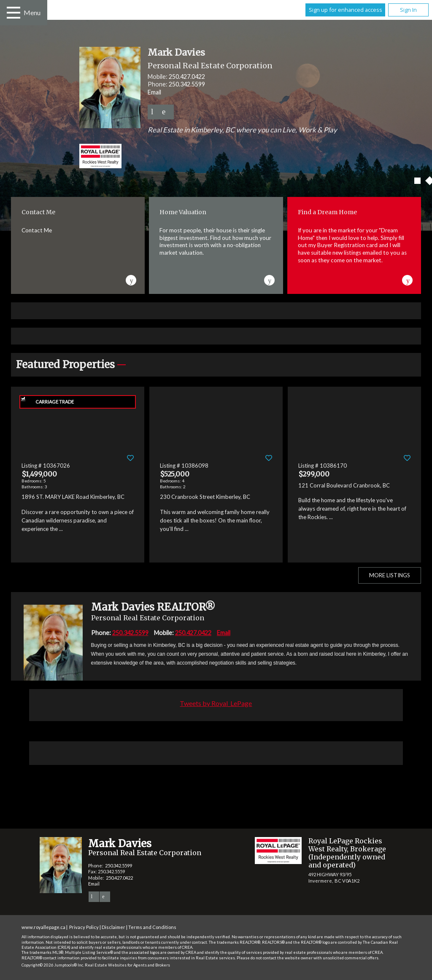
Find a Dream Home (327, 212)
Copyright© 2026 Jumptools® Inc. (53, 965)
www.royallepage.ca (43, 927)
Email (154, 92)
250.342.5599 (187, 84)
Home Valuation (183, 212)
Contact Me (38, 212)
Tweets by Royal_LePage (216, 703)
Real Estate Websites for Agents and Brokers (127, 965)
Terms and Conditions (152, 927)
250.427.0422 (187, 77)
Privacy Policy (84, 927)
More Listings (390, 575)
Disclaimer (113, 927)
